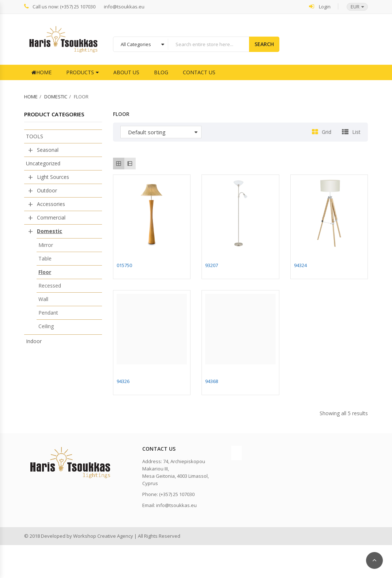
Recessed (50, 286)
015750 (124, 265)
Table (45, 258)
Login (320, 6)
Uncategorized (43, 163)
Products (80, 72)
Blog (161, 72)
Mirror (46, 245)
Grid (327, 132)
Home (42, 72)
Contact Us (199, 72)
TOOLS (35, 136)
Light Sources (53, 177)
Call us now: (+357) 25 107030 (60, 6)
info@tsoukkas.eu (124, 7)
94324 (300, 265)
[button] (354, 7)
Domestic (56, 97)
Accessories (51, 204)
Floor (45, 272)
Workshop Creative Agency (103, 536)
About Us (126, 72)
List (356, 132)
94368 (212, 381)
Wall (43, 299)
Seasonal (48, 150)
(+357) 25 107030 (177, 494)
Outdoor (47, 190)
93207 (212, 265)
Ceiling (46, 326)
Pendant (48, 313)
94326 (123, 381)
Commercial (51, 217)
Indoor (34, 341)
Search (264, 44)
